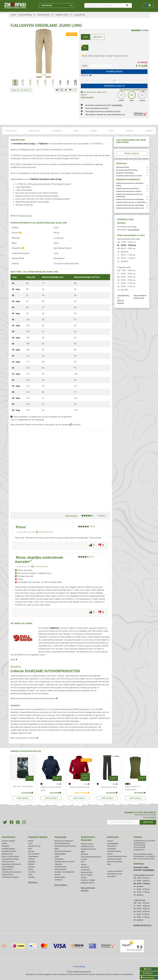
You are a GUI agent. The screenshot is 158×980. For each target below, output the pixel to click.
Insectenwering (60, 867)
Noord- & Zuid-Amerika (10, 856)
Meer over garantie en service (24, 738)
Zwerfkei (31, 877)
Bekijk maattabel (87, 97)
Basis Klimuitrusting (62, 843)
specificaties (34, 131)
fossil (85, 37)
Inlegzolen (58, 864)
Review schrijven (132, 153)
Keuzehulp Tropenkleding (125, 173)
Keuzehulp (60, 837)
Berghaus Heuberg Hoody (79, 787)
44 (84, 47)
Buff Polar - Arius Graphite (23, 786)
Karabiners (85, 867)
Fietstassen (59, 859)
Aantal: (85, 66)
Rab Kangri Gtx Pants (109, 787)
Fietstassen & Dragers (10, 877)
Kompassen (85, 870)
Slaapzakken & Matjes (10, 859)
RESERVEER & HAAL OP (114, 86)
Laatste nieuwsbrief (115, 871)
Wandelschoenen (8, 849)
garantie (149, 131)
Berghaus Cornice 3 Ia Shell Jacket (51, 789)
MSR (30, 849)
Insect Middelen (8, 867)
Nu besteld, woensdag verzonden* (104, 105)
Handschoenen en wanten (65, 862)
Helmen (84, 865)
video (76, 131)
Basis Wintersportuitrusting (65, 846)
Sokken (5, 843)
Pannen (84, 877)
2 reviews (145, 30)
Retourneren (112, 846)
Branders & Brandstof (63, 851)
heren (99, 649)
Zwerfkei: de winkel (114, 859)
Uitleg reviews (71, 516)
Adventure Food (34, 846)
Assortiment (56, 5)
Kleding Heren (26, 216)
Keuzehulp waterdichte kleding (127, 170)
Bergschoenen (7, 854)
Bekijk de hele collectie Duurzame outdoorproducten (34, 698)
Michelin (31, 864)
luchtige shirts (44, 649)
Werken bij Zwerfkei (114, 862)
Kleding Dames (8, 875)
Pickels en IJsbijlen (88, 880)
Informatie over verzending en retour (134, 90)
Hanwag (31, 867)
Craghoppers (33, 856)
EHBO (57, 856)
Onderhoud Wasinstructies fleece (128, 189)
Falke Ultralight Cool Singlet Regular (133, 788)
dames (41, 652)
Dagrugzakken (60, 854)
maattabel (57, 131)
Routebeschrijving (114, 851)
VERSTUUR (148, 822)
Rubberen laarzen (88, 883)
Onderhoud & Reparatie (88, 839)
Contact (110, 841)
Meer (14, 660)
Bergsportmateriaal (88, 849)
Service (110, 854)
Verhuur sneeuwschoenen (117, 856)
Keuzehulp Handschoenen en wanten (129, 176)
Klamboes (58, 880)
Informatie (113, 837)
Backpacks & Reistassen (64, 841)
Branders (84, 854)
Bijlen (57, 849)
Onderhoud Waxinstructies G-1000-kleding (131, 202)
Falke (30, 875)
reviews (94, 131)
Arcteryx (31, 859)
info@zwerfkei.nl (140, 296)
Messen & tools (87, 872)
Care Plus (32, 872)
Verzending (111, 849)
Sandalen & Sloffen (9, 851)
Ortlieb (31, 869)
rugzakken (83, 631)
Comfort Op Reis (8, 862)
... (34, 15)
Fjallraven (75, 425)
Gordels (84, 859)
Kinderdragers (60, 877)
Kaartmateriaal (60, 869)
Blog (109, 864)
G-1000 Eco (59, 238)
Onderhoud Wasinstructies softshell (129, 191)
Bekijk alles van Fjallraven (21, 90)
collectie (130, 131)
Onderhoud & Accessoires (12, 872)
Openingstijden (113, 843)
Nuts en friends (87, 875)
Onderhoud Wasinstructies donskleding (130, 199)
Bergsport (6, 846)
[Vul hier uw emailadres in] (123, 822)
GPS (83, 862)
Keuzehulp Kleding (122, 167)
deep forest (98, 37)
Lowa (30, 843)
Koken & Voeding (8, 841)
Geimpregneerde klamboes (91, 857)
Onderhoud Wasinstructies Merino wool (130, 208)
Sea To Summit (34, 854)
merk (112, 131)
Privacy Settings (79, 967)
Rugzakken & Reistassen (11, 864)
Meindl (31, 841)
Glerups (31, 851)
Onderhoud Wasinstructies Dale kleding (130, 205)
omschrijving (11, 131)
